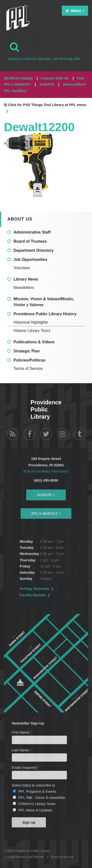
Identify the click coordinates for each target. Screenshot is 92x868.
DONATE (47, 84)
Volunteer (22, 268)
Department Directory (34, 250)
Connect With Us (55, 78)
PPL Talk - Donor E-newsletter (42, 798)
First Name (22, 732)
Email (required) (26, 768)
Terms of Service (28, 369)
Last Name (22, 750)
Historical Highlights (31, 322)
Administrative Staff (32, 232)
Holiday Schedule (34, 589)
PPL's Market (45, 514)
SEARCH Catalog (18, 78)
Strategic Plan (27, 351)
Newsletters (24, 288)
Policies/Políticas (30, 360)
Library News (26, 279)
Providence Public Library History (45, 314)
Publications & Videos (34, 342)
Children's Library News (37, 804)
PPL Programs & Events (37, 791)
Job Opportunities (30, 260)
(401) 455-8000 (46, 480)
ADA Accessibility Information (46, 471)
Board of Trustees (30, 241)
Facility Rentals (33, 595)
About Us (20, 219)
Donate (45, 495)
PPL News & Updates (35, 810)
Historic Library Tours (32, 331)
